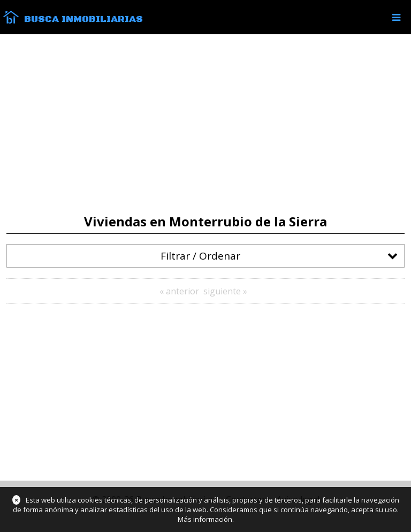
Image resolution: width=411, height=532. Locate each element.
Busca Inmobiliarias (83, 19)
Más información (205, 519)
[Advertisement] (205, 124)
